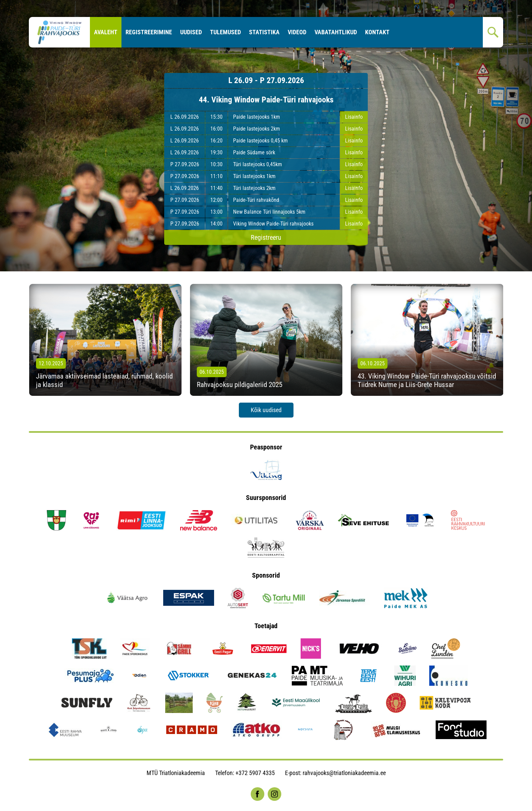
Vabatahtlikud (336, 32)
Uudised (191, 32)
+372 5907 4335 (255, 773)
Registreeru (266, 237)
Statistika (264, 32)
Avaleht (106, 32)
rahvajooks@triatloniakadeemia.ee (344, 773)
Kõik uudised (266, 410)
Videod (297, 32)
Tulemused (225, 32)
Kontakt (377, 32)
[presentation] (14, 340)
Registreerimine (149, 32)
